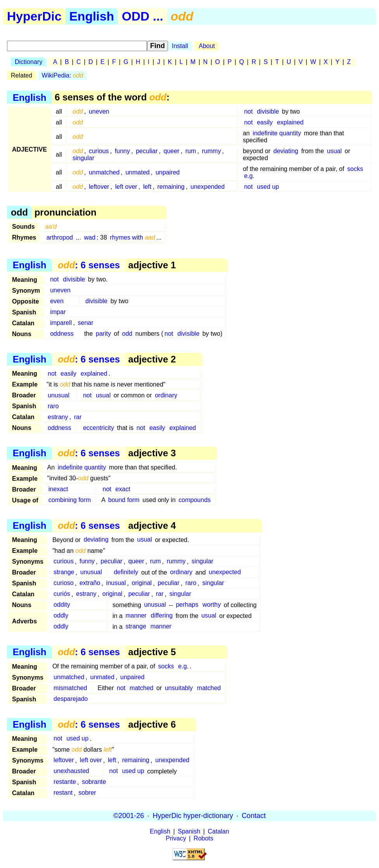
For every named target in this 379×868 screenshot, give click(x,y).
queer (172, 151)
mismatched (70, 688)
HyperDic (34, 16)
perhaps (187, 605)
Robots (203, 838)
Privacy (176, 838)
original (142, 583)
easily (265, 122)
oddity (62, 605)
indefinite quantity (277, 133)
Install (180, 46)
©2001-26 (129, 816)
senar (85, 323)
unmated (137, 172)
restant (63, 793)
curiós (62, 594)
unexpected (225, 572)
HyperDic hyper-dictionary (193, 816)
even (57, 301)
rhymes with (132, 237)
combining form (70, 500)
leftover (99, 187)
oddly (61, 616)
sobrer (87, 793)
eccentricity (99, 428)
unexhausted (71, 771)
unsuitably (179, 688)
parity (103, 334)
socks (355, 169)
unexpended (208, 187)
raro (53, 406)
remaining (171, 187)
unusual (59, 395)
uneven (99, 111)
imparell (61, 323)
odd (127, 334)
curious (99, 151)
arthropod (60, 237)
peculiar (147, 151)
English (92, 16)
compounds (195, 500)
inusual (116, 583)
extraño (90, 583)
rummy (212, 151)
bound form (124, 500)
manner (136, 616)
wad (90, 237)
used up (268, 187)
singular (83, 158)
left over (126, 187)
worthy (212, 605)
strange (64, 572)
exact (123, 489)
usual (334, 151)
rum (191, 151)
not (248, 111)
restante (65, 782)
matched (141, 688)
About (207, 46)
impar (58, 312)
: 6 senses (89, 265)
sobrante (94, 782)
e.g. (249, 176)
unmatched (104, 172)
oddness (62, 334)
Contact (254, 816)
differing (162, 616)
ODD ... (143, 16)
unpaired (168, 172)
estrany (58, 417)
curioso (64, 583)
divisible (268, 111)
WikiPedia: (63, 75)
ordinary (166, 395)
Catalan (219, 831)
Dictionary (29, 62)
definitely (126, 572)
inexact (58, 489)
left (147, 187)
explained (290, 122)
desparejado (71, 699)
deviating (286, 151)
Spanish (189, 831)
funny (122, 151)
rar (78, 417)
